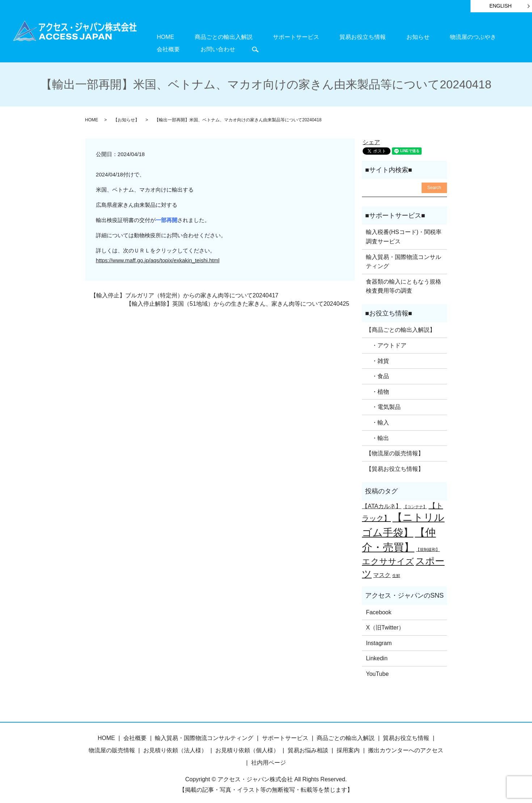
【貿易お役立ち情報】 (395, 465)
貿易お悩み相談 (308, 747)
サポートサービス (268, 37)
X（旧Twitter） (385, 624)
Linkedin (377, 655)
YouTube (377, 670)
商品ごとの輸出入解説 (207, 37)
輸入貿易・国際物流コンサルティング (404, 258)
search (157, 48)
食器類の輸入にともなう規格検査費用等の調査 (404, 283)
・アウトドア (386, 342)
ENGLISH (500, 6)
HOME (160, 37)
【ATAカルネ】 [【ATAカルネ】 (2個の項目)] (382, 502)
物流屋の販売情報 (112, 747)
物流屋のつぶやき (412, 37)
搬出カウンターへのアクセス (406, 747)
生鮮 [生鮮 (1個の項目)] (396, 572)
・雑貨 (377, 357)
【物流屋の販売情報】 (395, 450)
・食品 (377, 373)
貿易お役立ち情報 (324, 37)
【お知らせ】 (126, 116)
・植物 (377, 388)
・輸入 (377, 419)
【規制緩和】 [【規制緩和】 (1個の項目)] (428, 546)
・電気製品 (383, 403)
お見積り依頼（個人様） (247, 747)
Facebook (379, 608)
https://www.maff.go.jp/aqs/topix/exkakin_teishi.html (158, 257)
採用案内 (348, 747)
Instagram (379, 639)
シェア (371, 139)
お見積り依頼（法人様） (175, 747)
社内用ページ (269, 759)
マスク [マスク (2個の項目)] (382, 571)
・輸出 (377, 434)
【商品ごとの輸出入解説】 (401, 326)
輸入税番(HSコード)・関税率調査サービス (404, 233)
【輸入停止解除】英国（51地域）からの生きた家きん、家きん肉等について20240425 (238, 300)
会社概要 (456, 37)
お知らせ (368, 37)
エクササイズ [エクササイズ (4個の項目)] (388, 557)
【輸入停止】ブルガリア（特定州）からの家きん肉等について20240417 (184, 292)
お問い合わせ (494, 37)
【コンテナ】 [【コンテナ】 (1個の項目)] (415, 503)
